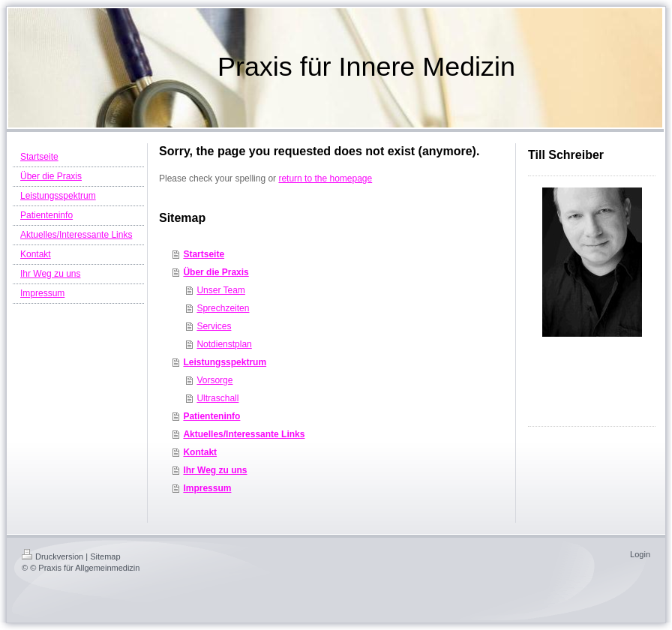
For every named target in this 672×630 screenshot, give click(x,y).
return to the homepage (325, 178)
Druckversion (52, 556)
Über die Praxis (216, 272)
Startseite (204, 254)
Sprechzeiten (223, 308)
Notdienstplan (224, 344)
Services (214, 326)
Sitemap (105, 556)
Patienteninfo (211, 416)
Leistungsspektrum (225, 362)
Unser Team (220, 290)
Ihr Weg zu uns (215, 470)
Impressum (207, 488)
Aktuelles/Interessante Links (244, 434)
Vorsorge (214, 380)
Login (640, 554)
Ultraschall (217, 398)
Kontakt (200, 452)
